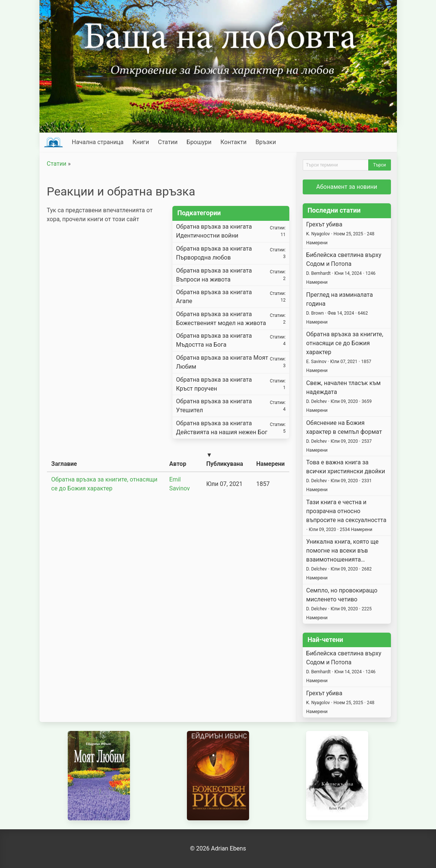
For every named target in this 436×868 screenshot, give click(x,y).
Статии (168, 142)
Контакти (233, 142)
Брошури (199, 142)
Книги (141, 142)
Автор (178, 464)
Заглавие (64, 464)
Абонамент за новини (347, 187)
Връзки (266, 142)
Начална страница (98, 142)
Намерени (270, 464)
